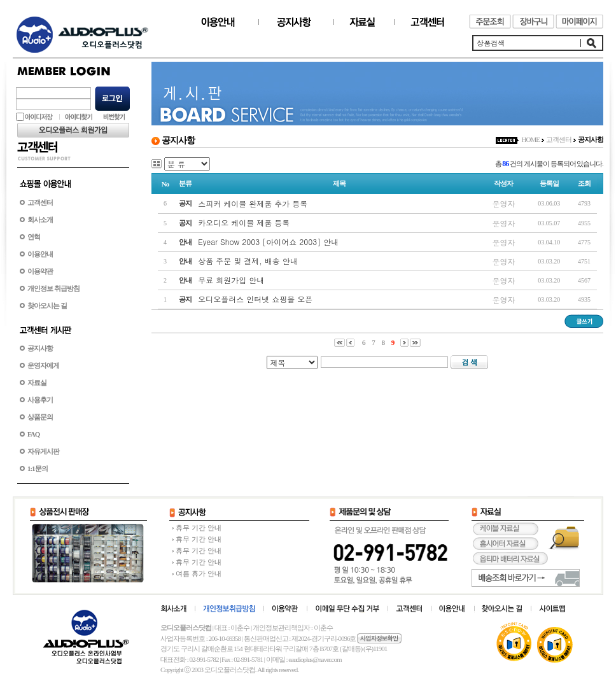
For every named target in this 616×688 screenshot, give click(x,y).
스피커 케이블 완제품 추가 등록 (253, 203)
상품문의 (40, 417)
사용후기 (40, 400)
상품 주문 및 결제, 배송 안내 (248, 261)
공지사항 (40, 348)
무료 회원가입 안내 (231, 280)
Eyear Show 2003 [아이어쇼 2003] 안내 (268, 242)
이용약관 (40, 271)
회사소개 (40, 220)
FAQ (33, 434)
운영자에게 (43, 365)
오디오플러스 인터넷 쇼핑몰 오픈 (255, 299)
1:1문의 (38, 468)
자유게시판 (43, 451)
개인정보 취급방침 (53, 288)
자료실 (37, 383)
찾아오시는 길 (47, 305)
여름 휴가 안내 (199, 573)
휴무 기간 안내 (199, 528)
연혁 (34, 237)
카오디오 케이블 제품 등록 (244, 222)
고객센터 (40, 202)
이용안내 (40, 254)
